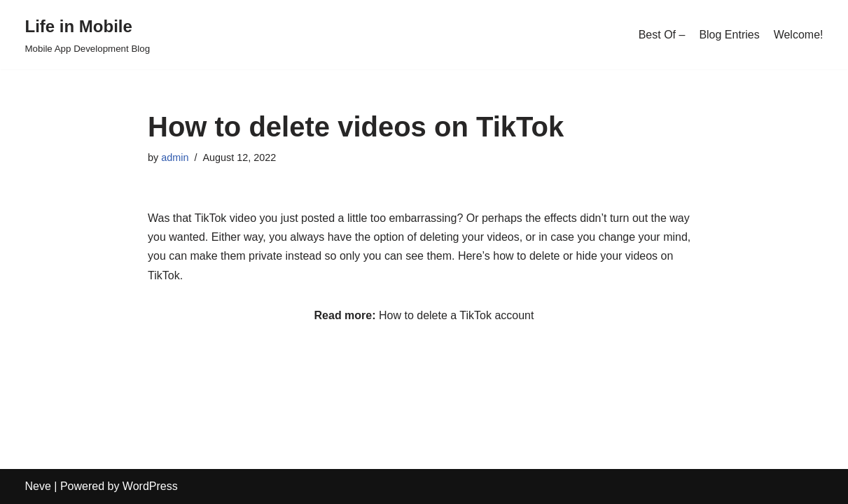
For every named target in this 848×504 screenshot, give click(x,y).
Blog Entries (729, 35)
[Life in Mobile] (88, 35)
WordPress (150, 486)
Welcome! (799, 35)
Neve (38, 486)
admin (175, 157)
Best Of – (662, 35)
